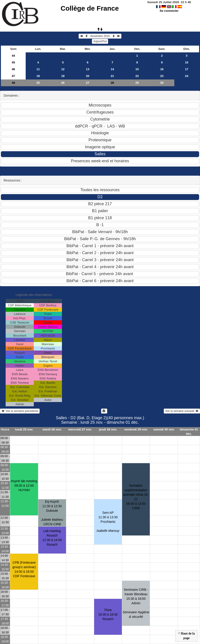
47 (13, 76)
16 (162, 69)
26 (63, 83)
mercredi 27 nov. (80, 429)
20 (88, 76)
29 (137, 83)
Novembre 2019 (100, 36)
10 (187, 62)
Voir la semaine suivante (182, 411)
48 (13, 83)
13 (88, 69)
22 (137, 76)
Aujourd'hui (100, 41)
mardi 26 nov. (52, 429)
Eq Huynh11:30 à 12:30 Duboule (52, 513)
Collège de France (90, 8)
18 (38, 76)
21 (112, 76)
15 (137, 69)
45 (13, 62)
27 (88, 83)
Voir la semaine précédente (20, 411)
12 (63, 69)
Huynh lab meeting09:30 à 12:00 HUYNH (24, 486)
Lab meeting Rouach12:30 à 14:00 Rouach (52, 538)
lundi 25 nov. (24, 429)
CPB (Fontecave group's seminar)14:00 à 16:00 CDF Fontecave (24, 569)
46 (13, 69)
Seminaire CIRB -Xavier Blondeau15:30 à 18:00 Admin (136, 603)
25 (38, 83)
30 (162, 83)
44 (13, 56)
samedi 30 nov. (164, 429)
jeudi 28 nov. (108, 429)
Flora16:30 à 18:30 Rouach (108, 614)
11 (38, 69)
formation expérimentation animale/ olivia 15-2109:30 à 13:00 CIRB (136, 497)
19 (63, 76)
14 (112, 69)
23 (162, 76)
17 (187, 69)
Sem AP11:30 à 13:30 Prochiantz (108, 522)
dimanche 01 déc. (189, 432)
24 (187, 76)
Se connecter (169, 11)
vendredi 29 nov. (136, 429)
